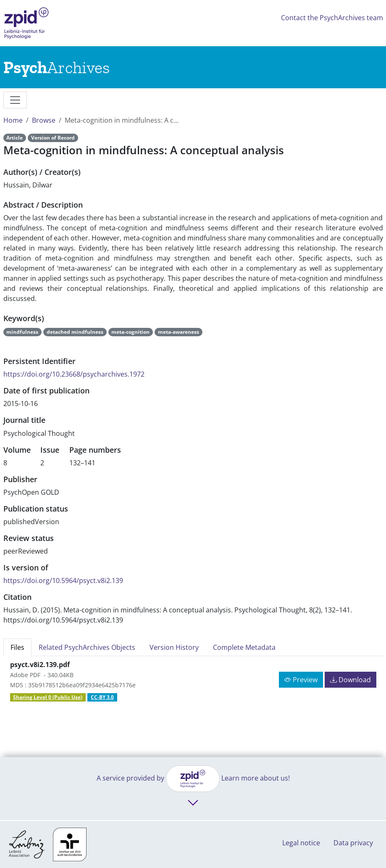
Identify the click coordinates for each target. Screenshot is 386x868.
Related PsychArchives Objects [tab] (87, 647)
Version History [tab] (174, 647)
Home (13, 120)
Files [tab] (17, 647)
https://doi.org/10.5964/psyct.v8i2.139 (63, 580)
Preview (301, 680)
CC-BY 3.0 (102, 697)
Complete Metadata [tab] (244, 647)
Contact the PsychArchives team (332, 18)
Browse (44, 120)
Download (351, 680)
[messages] (15, 100)
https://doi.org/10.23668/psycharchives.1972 (74, 374)
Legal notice (301, 843)
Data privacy (353, 843)
